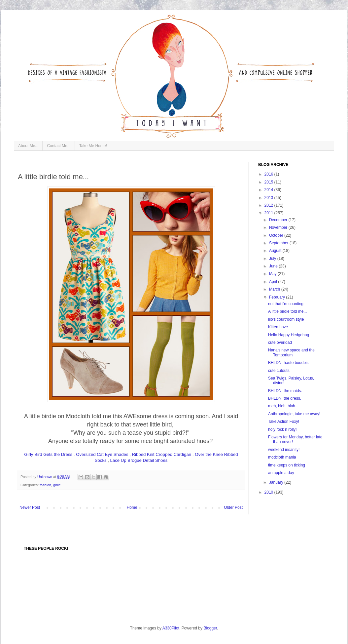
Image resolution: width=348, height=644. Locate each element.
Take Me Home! (93, 146)
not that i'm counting (286, 304)
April (274, 282)
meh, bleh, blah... (283, 406)
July (273, 259)
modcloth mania (282, 457)
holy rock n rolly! (282, 429)
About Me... (28, 146)
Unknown (45, 477)
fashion (45, 485)
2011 (269, 213)
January (277, 482)
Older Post (233, 507)
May (273, 274)
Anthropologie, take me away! (294, 414)
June (274, 266)
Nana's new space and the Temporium (291, 352)
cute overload (280, 342)
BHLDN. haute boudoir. (288, 363)
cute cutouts (279, 371)
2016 (269, 174)
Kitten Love (278, 327)
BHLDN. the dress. (285, 398)
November (279, 227)
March (275, 289)
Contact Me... (59, 146)
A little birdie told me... (287, 311)
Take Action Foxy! (284, 422)
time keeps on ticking (287, 465)
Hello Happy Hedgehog (289, 335)
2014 (269, 190)
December (279, 220)
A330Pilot (171, 628)
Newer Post (30, 507)
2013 (269, 198)
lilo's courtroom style (286, 319)
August (276, 251)
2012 (269, 205)
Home (132, 507)
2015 (269, 182)
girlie (57, 485)
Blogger (210, 628)
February (278, 297)
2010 (269, 492)
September (279, 243)
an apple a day (281, 473)
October (277, 235)
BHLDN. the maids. (285, 391)
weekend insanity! (284, 450)
